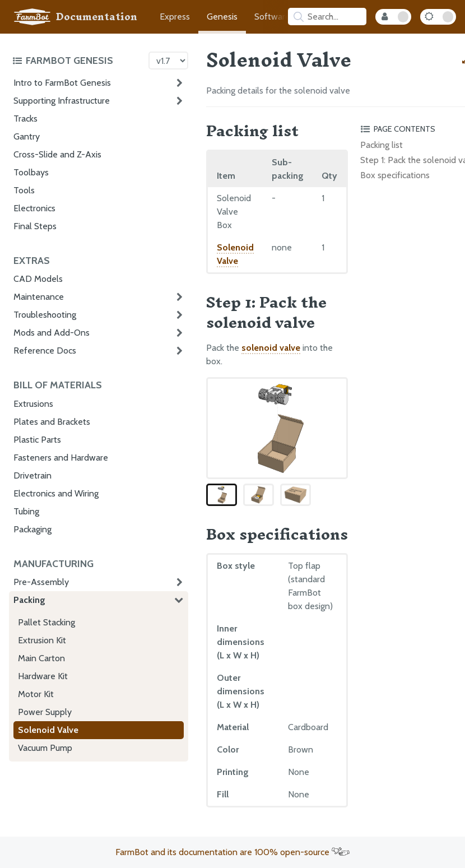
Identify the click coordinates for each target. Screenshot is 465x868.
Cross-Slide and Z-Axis (57, 154)
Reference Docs (45, 351)
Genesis (222, 17)
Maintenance (39, 297)
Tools (24, 190)
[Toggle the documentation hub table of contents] (78, 61)
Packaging (32, 529)
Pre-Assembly (41, 582)
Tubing (26, 511)
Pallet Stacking (46, 622)
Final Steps (35, 226)
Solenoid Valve (48, 730)
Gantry (27, 136)
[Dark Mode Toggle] (438, 17)
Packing (29, 600)
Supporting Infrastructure (62, 101)
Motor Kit (36, 694)
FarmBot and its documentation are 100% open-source (232, 852)
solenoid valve (271, 348)
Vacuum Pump (45, 748)
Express (175, 17)
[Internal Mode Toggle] (393, 17)
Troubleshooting (45, 315)
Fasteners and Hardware (61, 458)
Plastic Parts (37, 440)
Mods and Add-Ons (52, 333)
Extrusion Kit (42, 640)
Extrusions (33, 404)
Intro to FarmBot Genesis (62, 83)
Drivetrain (32, 475)
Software (272, 17)
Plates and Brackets (52, 422)
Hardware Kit (43, 676)
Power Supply (45, 712)
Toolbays (31, 172)
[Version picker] (168, 61)
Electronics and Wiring (56, 493)
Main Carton (41, 658)
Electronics (34, 208)
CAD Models (38, 279)
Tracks (25, 119)
